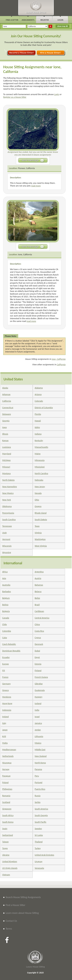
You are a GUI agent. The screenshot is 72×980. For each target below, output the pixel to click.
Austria (38, 578)
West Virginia (41, 546)
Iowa (4, 427)
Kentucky (39, 441)
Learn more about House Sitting (22, 913)
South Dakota (41, 520)
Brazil (37, 605)
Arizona (38, 394)
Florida (38, 414)
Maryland (7, 454)
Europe (6, 664)
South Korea (8, 822)
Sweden (38, 829)
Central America (42, 618)
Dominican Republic (11, 651)
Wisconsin (7, 546)
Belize (37, 598)
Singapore (7, 809)
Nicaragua (7, 763)
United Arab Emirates (44, 855)
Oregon (38, 506)
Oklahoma (7, 506)
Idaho (37, 427)
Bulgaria (6, 611)
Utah (5, 533)
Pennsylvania (8, 513)
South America (41, 809)
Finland (38, 671)
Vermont (6, 539)
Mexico (38, 743)
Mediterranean (9, 750)
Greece (5, 690)
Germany (6, 684)
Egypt (37, 657)
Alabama (39, 388)
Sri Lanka (39, 835)
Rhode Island (41, 513)
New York (7, 500)
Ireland (5, 717)
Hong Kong (7, 703)
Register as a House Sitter (15, 97)
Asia (4, 578)
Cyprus (38, 638)
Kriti (4, 736)
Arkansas (6, 394)
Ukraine (6, 855)
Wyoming (7, 552)
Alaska (5, 388)
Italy (4, 723)
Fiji (4, 671)
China (37, 624)
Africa (5, 572)
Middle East (40, 750)
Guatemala (40, 690)
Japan (5, 730)
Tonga (5, 848)
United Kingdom (10, 862)
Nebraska (39, 480)
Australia (6, 585)
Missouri (6, 467)
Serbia (38, 802)
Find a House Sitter (15, 905)
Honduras (7, 697)
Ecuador (6, 657)
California (61, 365)
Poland (5, 783)
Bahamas (39, 585)
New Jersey (40, 487)
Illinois (5, 434)
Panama (38, 769)
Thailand (39, 842)
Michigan (6, 460)
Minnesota (40, 460)
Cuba (5, 638)
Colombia (7, 631)
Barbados (7, 592)
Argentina (39, 572)
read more (36, 186)
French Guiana (41, 677)
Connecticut (8, 408)
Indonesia (7, 710)
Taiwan (5, 842)
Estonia (38, 664)
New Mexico (8, 493)
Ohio (37, 500)
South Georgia (41, 815)
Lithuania (39, 736)
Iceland (38, 703)
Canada (6, 618)
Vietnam (6, 875)
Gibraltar (39, 684)
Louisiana (7, 447)
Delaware (7, 414)
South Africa (8, 815)
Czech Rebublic (9, 644)
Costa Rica (39, 631)
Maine (38, 454)
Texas (37, 526)
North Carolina (41, 473)
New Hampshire (10, 487)
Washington (40, 539)
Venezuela (39, 868)
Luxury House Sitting (35, 967)
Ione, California (25, 255)
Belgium (6, 598)
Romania (6, 796)
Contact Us (11, 921)
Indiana (38, 434)
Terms (9, 929)
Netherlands (8, 756)
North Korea (40, 763)
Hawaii (38, 421)
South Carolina (9, 520)
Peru (37, 776)
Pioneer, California (26, 168)
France (5, 677)
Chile (5, 624)
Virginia (38, 533)
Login (57, 94)
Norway (6, 769)
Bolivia (5, 605)
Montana (6, 473)
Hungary (38, 697)
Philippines (7, 789)
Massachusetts (41, 447)
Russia (38, 796)
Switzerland (8, 835)
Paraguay (6, 776)
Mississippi (40, 467)
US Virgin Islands (10, 868)
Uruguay (38, 862)
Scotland (6, 802)
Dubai (37, 651)
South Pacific (40, 822)
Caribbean (39, 611)
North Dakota (8, 480)
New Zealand (41, 756)
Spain (5, 829)
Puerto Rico (40, 789)
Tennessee (7, 526)
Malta (5, 743)
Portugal (38, 783)
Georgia (6, 421)
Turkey (38, 848)
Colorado (39, 401)
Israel (37, 717)
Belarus (38, 592)
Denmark (39, 644)
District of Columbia (44, 408)
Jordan (38, 730)
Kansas (5, 441)
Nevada (38, 493)
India (37, 710)
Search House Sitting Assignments (23, 897)
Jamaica (38, 723)
